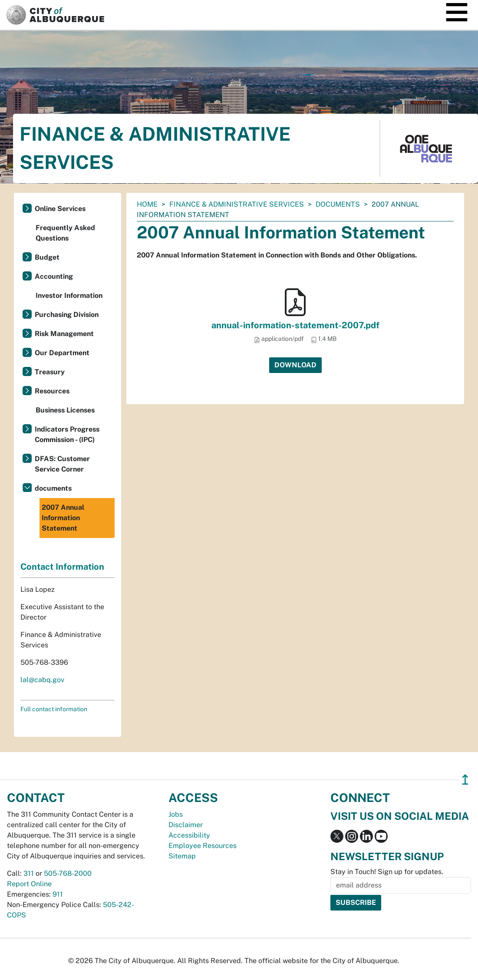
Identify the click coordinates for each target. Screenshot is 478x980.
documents (338, 204)
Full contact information (54, 709)
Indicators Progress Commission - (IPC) (67, 434)
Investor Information (69, 295)
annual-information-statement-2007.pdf (295, 325)
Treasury (50, 372)
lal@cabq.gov (42, 680)
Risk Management (64, 334)
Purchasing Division (67, 315)
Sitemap (182, 856)
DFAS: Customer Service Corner (62, 464)
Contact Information (62, 567)
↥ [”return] (465, 780)
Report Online (29, 884)
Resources (52, 391)
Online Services (60, 209)
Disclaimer (186, 825)
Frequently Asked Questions (65, 233)
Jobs (176, 814)
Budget (47, 257)
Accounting (54, 276)
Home (147, 204)
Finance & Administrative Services (237, 204)
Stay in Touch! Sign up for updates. (387, 872)
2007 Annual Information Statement (63, 518)
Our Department (62, 353)
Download (295, 365)
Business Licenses (65, 410)
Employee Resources (203, 846)
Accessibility (189, 835)
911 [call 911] (58, 894)
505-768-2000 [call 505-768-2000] (68, 873)
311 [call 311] (29, 873)
